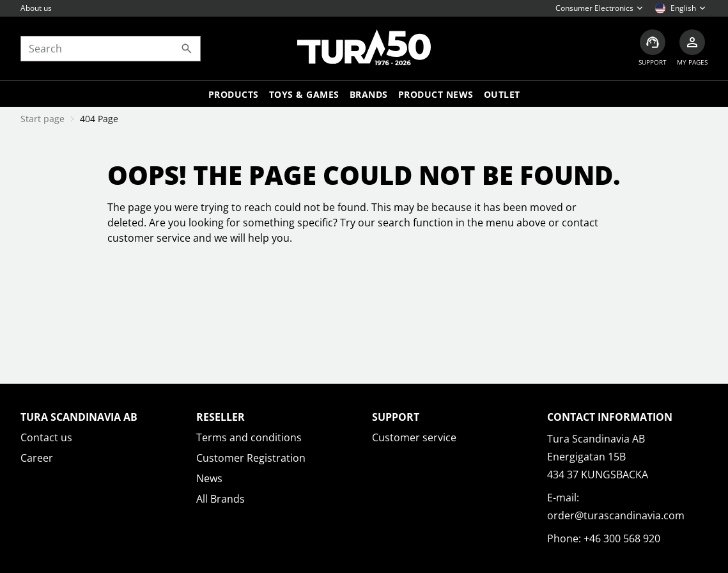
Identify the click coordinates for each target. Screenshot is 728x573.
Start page (43, 119)
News (209, 478)
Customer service (414, 437)
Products (234, 94)
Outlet (502, 94)
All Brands (221, 499)
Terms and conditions (249, 437)
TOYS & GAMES (304, 94)
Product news (436, 94)
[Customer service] (653, 48)
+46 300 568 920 (622, 538)
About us (36, 8)
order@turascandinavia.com (616, 515)
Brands (369, 94)
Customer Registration (251, 458)
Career (37, 458)
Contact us (46, 437)
